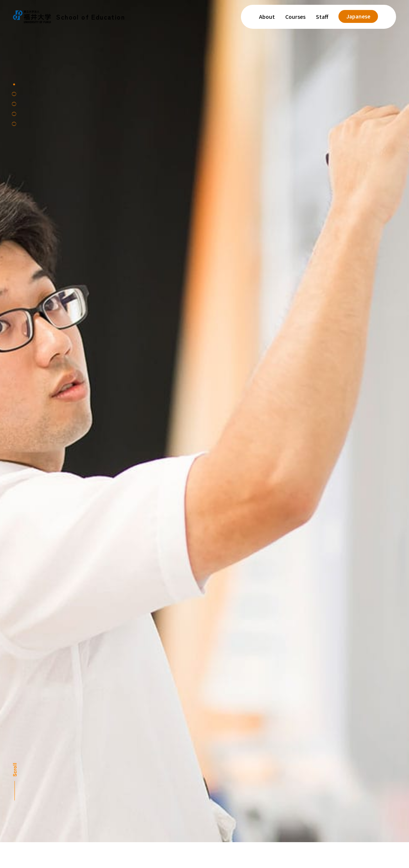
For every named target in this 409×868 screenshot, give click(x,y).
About (267, 17)
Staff (322, 17)
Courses (295, 17)
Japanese (358, 16)
